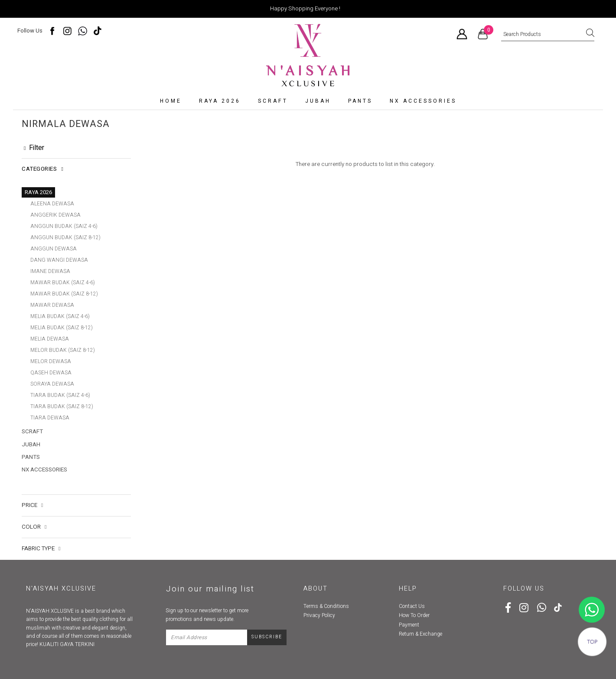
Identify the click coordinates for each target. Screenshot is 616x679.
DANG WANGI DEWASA (59, 260)
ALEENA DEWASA (52, 204)
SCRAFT (273, 101)
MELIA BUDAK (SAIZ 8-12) (62, 328)
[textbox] (548, 35)
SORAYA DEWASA (52, 384)
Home (171, 101)
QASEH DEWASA (51, 373)
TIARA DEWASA (50, 418)
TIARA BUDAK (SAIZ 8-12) (62, 406)
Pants (360, 101)
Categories (42, 169)
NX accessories (423, 101)
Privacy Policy (319, 604)
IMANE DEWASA (50, 271)
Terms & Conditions (326, 595)
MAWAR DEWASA (52, 305)
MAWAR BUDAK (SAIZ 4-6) (63, 283)
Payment (409, 613)
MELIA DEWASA (50, 339)
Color (34, 516)
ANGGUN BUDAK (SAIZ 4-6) (64, 226)
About (316, 577)
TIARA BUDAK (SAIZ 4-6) (60, 395)
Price (32, 494)
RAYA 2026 (220, 101)
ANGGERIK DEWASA (55, 215)
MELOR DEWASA (51, 361)
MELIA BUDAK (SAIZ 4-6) (60, 316)
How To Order (414, 604)
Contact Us (412, 595)
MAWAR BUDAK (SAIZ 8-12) (64, 294)
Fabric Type (41, 537)
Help (408, 577)
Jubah (318, 101)
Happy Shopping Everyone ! (305, 9)
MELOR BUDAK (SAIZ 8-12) (63, 350)
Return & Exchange (420, 623)
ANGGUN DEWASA (54, 249)
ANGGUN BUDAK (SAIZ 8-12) (65, 237)
